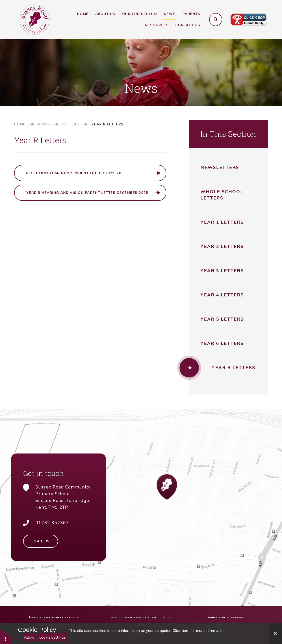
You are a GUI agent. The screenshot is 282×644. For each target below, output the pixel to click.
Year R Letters (108, 124)
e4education (161, 618)
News (44, 124)
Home (20, 124)
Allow (29, 637)
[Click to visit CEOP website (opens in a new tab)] (249, 20)
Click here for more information (198, 631)
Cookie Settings (52, 637)
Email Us (41, 541)
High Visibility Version (226, 618)
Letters (71, 124)
